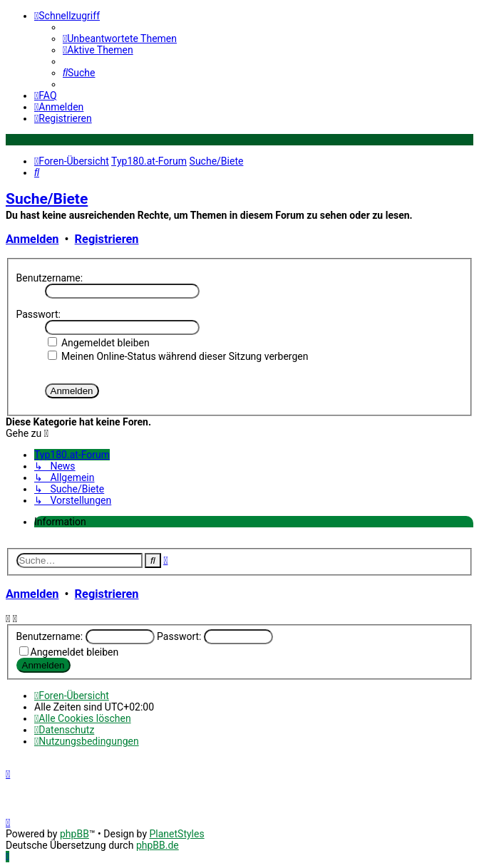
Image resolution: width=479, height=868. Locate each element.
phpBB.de (158, 845)
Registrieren (107, 239)
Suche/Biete (47, 199)
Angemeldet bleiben (99, 343)
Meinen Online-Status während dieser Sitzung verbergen (178, 356)
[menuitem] (120, 38)
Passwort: (38, 314)
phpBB (74, 834)
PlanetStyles (176, 834)
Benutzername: (50, 278)
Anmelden (32, 239)
